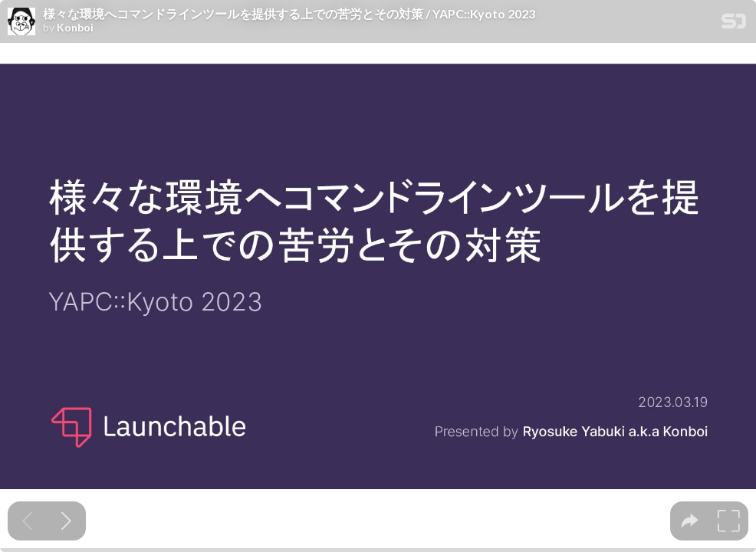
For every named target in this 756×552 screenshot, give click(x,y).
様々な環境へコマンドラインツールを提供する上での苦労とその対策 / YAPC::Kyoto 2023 (289, 14)
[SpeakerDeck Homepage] (734, 24)
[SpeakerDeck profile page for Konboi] (21, 22)
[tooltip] (690, 521)
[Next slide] (66, 521)
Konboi (75, 28)
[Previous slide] (27, 521)
